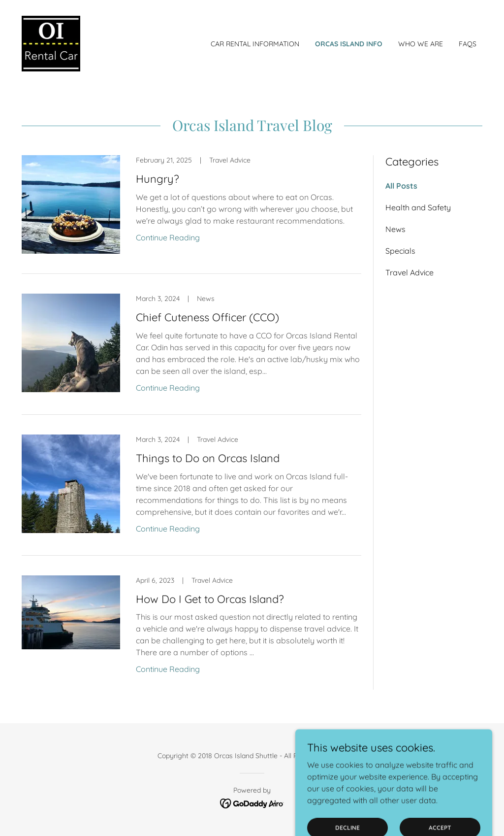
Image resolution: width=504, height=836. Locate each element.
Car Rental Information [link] (255, 44)
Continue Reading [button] (168, 237)
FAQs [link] (468, 44)
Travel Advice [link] (409, 272)
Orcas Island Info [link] (349, 44)
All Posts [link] (401, 186)
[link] (51, 43)
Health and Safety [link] (418, 207)
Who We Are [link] (421, 44)
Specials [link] (400, 251)
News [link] (395, 229)
